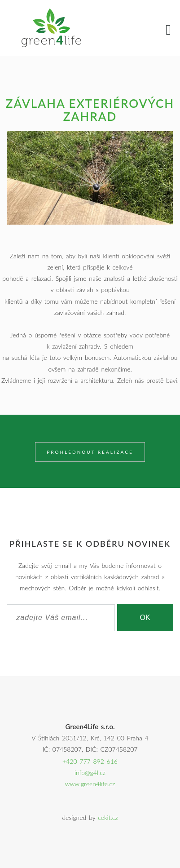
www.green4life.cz (90, 784)
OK (145, 618)
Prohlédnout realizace (90, 452)
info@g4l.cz (90, 773)
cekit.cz (108, 817)
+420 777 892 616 (90, 761)
